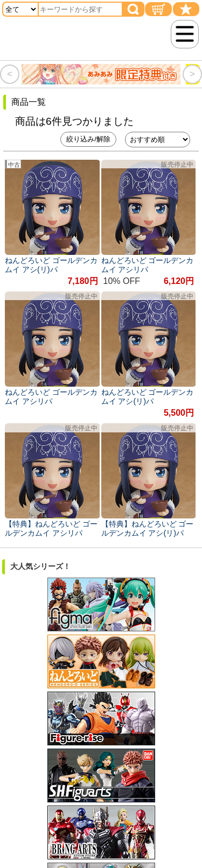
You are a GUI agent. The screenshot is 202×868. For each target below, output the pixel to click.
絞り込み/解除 (88, 139)
